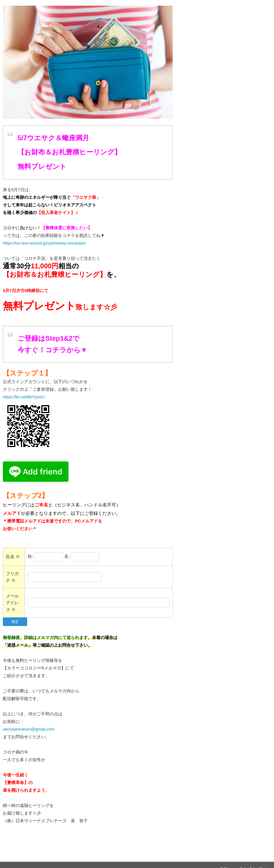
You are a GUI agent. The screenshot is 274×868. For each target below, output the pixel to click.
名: (67, 556)
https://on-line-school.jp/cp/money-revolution (44, 243)
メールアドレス (12, 603)
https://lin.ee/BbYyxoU (26, 397)
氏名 (13, 557)
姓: (30, 556)
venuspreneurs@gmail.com (29, 729)
